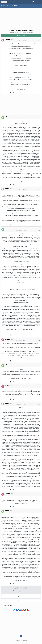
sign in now (30, 590)
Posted (21, 41)
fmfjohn (7, 117)
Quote (14, 93)
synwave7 (7, 229)
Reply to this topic (21, 35)
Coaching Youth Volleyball (28, 32)
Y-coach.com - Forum (9, 6)
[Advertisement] (21, 18)
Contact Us (21, 639)
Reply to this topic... (21, 596)
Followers (20, 601)
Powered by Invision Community (21, 642)
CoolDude (12, 32)
